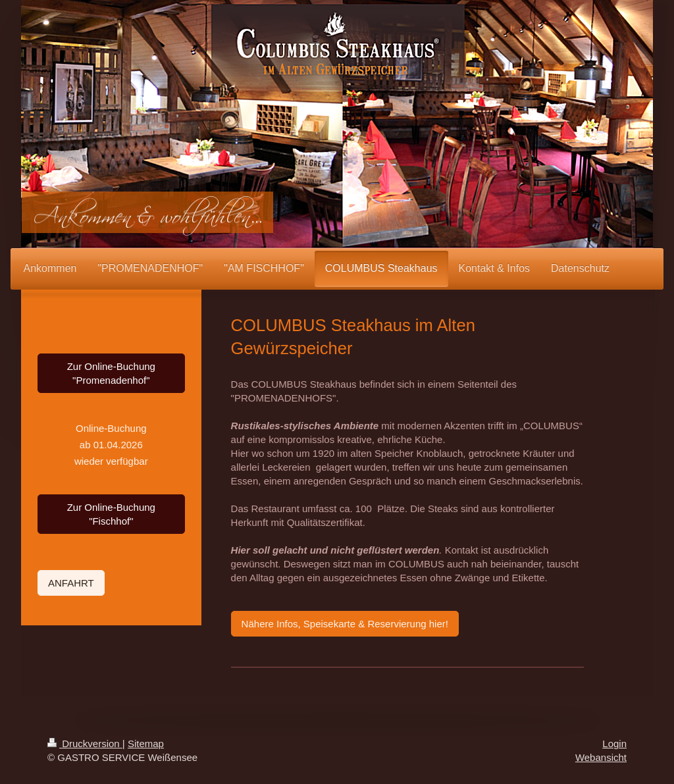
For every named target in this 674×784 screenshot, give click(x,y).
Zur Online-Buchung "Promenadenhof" (111, 373)
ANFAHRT (71, 583)
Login (614, 744)
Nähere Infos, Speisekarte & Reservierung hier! (345, 624)
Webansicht (601, 757)
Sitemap (146, 744)
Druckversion (85, 744)
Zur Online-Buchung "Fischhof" (111, 514)
